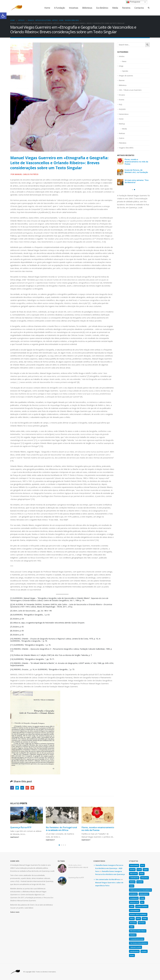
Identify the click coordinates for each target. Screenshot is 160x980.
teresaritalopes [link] (136, 947)
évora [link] (132, 955)
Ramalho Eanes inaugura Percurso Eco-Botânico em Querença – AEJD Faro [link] (109, 868)
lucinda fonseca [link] (142, 906)
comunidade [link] (134, 878)
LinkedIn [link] (22, 788)
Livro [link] (132, 906)
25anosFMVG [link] (134, 865)
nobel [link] (145, 919)
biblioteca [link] (133, 874)
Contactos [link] (139, 8)
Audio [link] (146, 870)
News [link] (124, 61)
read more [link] (15, 837)
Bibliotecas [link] (87, 8)
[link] (3, 16)
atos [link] (139, 870)
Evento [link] (122, 100)
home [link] (142, 898)
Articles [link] (122, 56)
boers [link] (142, 874)
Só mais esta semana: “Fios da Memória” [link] (137, 181)
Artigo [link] (121, 66)
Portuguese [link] (133, 2)
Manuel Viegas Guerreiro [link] (138, 914)
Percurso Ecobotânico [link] (138, 931)
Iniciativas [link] (74, 8)
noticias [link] (133, 923)
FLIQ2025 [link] (122, 109)
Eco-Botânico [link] (102, 8)
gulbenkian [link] (134, 898)
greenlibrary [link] (144, 894)
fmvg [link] (132, 886)
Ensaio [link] (132, 882)
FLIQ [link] (121, 104)
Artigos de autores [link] (126, 76)
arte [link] (142, 865)
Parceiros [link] (126, 8)
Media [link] (115, 8)
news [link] (138, 919)
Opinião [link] (125, 71)
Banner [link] (122, 80)
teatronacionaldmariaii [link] (139, 943)
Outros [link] (122, 138)
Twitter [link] (17, 788)
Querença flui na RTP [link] (21, 827)
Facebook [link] (12, 788)
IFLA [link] (142, 902)
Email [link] (32, 788)
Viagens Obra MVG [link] (126, 148)
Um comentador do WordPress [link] (108, 879)
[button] (59, 845)
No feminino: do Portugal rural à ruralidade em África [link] (61, 829)
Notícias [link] (122, 133)
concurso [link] (144, 878)
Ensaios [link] (122, 95)
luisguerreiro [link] (135, 910)
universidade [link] (134, 951)
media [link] (132, 919)
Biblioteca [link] (123, 85)
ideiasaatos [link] (134, 902)
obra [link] (132, 927)
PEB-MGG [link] (123, 143)
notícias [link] (142, 923)
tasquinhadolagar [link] (137, 939)
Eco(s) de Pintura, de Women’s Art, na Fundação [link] (136, 171)
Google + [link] (27, 788)
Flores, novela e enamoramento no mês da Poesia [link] (98, 829)
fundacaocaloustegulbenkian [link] (140, 890)
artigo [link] (132, 870)
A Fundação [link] (59, 8)
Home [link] (47, 8)
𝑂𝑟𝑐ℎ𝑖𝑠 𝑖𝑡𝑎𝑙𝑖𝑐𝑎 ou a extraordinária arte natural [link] (78, 866)
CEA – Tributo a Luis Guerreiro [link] (130, 90)
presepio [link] (133, 935)
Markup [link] (122, 124)
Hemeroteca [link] (124, 114)
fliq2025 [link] (140, 882)
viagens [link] (144, 951)
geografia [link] (133, 894)
